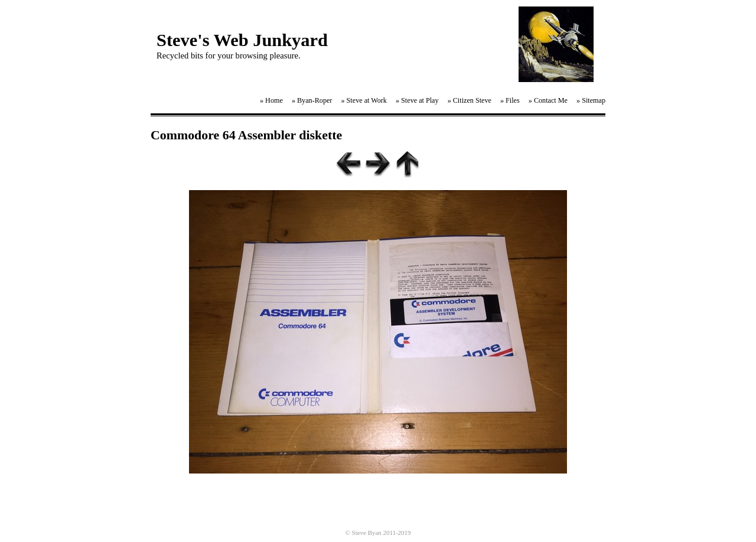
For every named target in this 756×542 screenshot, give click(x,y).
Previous (348, 164)
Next (378, 164)
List (408, 164)
